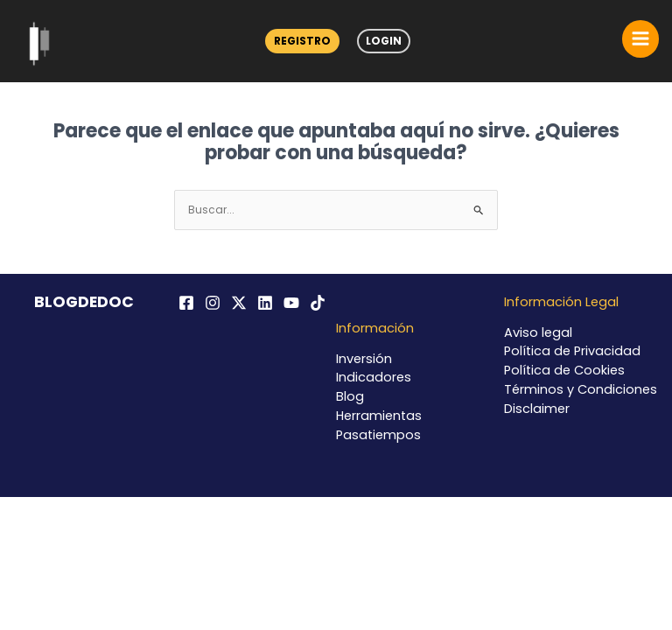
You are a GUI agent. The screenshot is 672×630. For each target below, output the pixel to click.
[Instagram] (213, 303)
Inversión (364, 359)
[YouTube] (291, 303)
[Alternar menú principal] (640, 38)
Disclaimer (537, 409)
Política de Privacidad (572, 351)
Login (384, 41)
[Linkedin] (265, 303)
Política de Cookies (564, 370)
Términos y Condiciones (581, 389)
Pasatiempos (378, 435)
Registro (302, 41)
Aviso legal (538, 332)
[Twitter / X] (239, 303)
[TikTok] (318, 303)
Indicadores (374, 377)
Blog (350, 396)
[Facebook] (186, 303)
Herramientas (379, 416)
